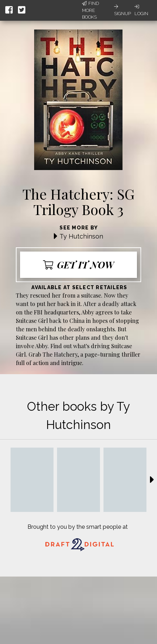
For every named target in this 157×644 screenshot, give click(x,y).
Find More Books (90, 10)
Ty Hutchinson (81, 236)
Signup (123, 10)
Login (141, 10)
